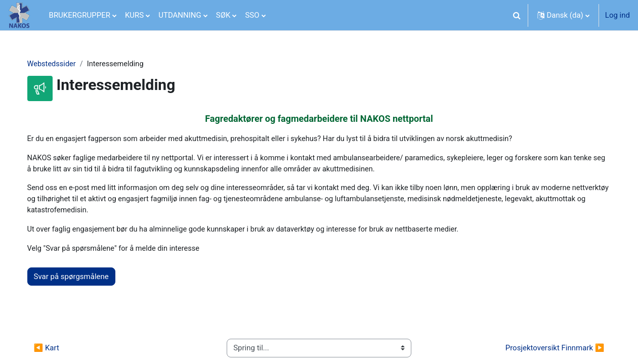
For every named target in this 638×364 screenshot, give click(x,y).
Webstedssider (61, 64)
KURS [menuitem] (134, 15)
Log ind (618, 15)
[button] (517, 15)
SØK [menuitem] (223, 15)
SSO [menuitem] (252, 15)
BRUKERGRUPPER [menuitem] (80, 15)
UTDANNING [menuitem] (180, 15)
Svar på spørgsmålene (80, 280)
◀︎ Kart (55, 351)
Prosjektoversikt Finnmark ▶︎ (546, 351)
